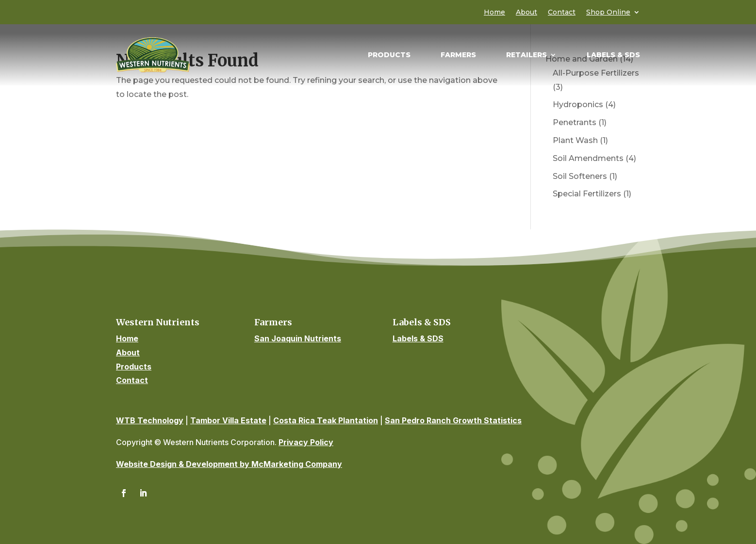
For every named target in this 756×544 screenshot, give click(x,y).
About (526, 13)
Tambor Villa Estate (228, 420)
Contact (562, 13)
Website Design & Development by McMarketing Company (229, 464)
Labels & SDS (613, 55)
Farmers (458, 55)
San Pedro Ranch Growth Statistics (453, 420)
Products (389, 55)
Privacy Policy (306, 442)
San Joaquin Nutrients (298, 338)
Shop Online (608, 13)
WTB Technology (150, 420)
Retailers (526, 55)
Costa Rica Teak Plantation (326, 420)
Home (494, 13)
